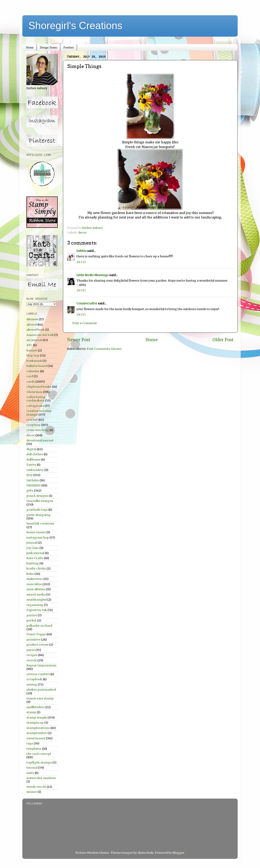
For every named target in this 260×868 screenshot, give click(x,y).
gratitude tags (37, 510)
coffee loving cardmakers (36, 399)
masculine (34, 584)
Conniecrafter (87, 303)
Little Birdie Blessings (93, 275)
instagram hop (38, 538)
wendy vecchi (36, 787)
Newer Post (79, 340)
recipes (32, 655)
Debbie (81, 251)
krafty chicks (36, 568)
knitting (33, 563)
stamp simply (37, 718)
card (30, 376)
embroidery (35, 470)
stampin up (35, 723)
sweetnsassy (36, 738)
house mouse (36, 532)
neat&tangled (37, 600)
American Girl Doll (40, 335)
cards (31, 382)
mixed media (36, 595)
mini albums (36, 589)
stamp (31, 712)
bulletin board (37, 366)
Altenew (32, 319)
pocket (31, 620)
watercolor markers (41, 778)
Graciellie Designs (40, 501)
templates (34, 749)
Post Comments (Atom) (104, 349)
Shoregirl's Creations (75, 26)
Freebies (69, 47)
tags (30, 743)
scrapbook (34, 679)
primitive (33, 640)
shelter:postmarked (41, 690)
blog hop (33, 356)
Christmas (34, 392)
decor (82, 233)
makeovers (35, 579)
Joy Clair (33, 548)
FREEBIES (34, 485)
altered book (36, 330)
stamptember (37, 733)
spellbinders (36, 707)
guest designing (38, 515)
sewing (32, 685)
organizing (35, 605)
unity (30, 773)
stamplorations (38, 728)
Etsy (30, 475)
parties (32, 615)
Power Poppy (36, 634)
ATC (29, 345)
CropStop (34, 425)
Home (30, 47)
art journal (34, 340)
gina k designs (37, 496)
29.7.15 (81, 290)
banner (32, 350)
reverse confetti (38, 674)
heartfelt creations (40, 523)
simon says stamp (40, 698)
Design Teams (48, 47)
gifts (30, 491)
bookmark (34, 361)
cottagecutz (35, 406)
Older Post (223, 340)
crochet (32, 420)
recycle (32, 660)
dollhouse (34, 460)
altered (32, 325)
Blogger (178, 853)
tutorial (32, 768)
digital (31, 449)
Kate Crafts (35, 558)
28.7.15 (81, 262)
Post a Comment (85, 323)
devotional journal (40, 440)
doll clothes (35, 454)
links (30, 574)
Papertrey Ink (37, 610)
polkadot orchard (39, 626)
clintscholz (145, 853)
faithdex (33, 480)
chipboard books (39, 387)
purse (31, 650)
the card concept (39, 754)
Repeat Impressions (41, 665)
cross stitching (38, 430)
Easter (31, 465)
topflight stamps (39, 763)
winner (32, 792)
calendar (33, 371)
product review (37, 645)
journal (32, 543)
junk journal (35, 553)
